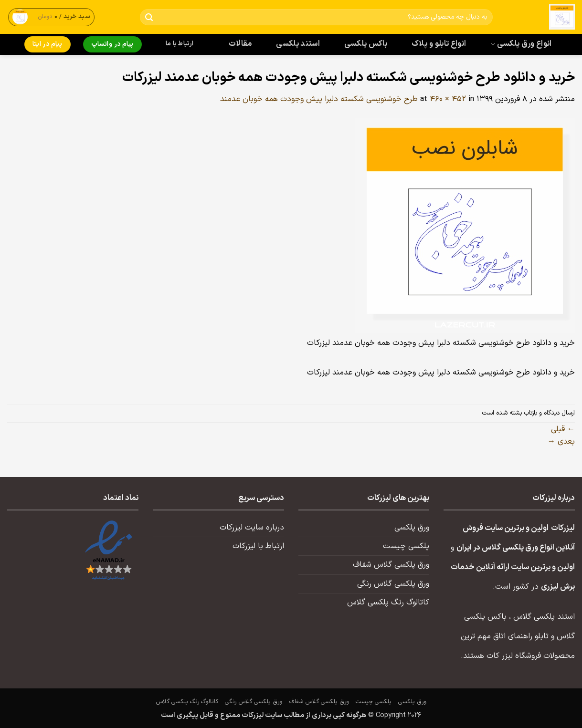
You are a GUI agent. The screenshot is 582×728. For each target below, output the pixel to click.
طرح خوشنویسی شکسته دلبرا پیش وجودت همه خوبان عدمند (319, 99)
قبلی (563, 429)
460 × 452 (448, 99)
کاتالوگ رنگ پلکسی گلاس (388, 603)
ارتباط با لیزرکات (258, 546)
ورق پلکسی (412, 528)
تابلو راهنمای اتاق (521, 636)
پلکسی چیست (406, 546)
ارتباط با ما (180, 44)
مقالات (240, 44)
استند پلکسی (298, 44)
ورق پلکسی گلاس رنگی (393, 584)
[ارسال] (149, 17)
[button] (52, 17)
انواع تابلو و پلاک (439, 44)
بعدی (561, 442)
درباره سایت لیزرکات (252, 528)
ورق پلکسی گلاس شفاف (391, 565)
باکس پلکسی (366, 44)
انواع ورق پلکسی (521, 44)
